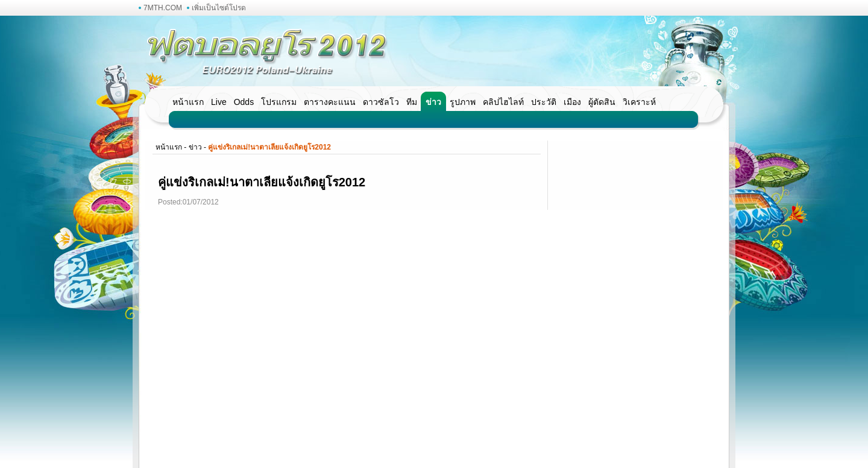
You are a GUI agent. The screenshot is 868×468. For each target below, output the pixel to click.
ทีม (412, 102)
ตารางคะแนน (330, 102)
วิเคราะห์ (639, 102)
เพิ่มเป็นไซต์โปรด (219, 8)
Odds (244, 102)
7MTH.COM (163, 8)
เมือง (572, 102)
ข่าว (433, 102)
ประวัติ (544, 102)
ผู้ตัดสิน (602, 102)
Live (219, 102)
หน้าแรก (188, 102)
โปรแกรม (279, 102)
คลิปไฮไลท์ (503, 102)
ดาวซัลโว (381, 102)
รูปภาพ (463, 102)
